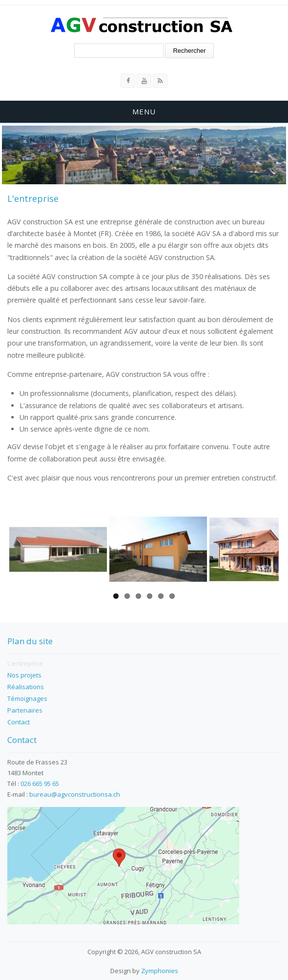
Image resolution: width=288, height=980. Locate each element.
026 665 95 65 (40, 784)
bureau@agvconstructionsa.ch (75, 794)
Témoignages (27, 698)
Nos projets (24, 675)
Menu (144, 111)
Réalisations (26, 687)
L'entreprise (25, 663)
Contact (19, 722)
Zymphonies (160, 971)
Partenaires (25, 710)
